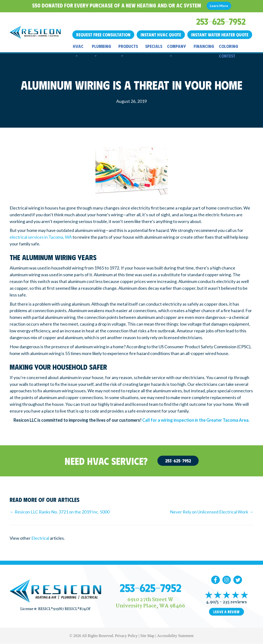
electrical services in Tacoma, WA (41, 237)
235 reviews (235, 602)
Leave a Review (226, 612)
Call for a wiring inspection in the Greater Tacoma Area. (196, 420)
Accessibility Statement (175, 636)
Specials (154, 46)
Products (128, 47)
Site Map (147, 636)
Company (177, 47)
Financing (204, 46)
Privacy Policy (126, 636)
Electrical (40, 538)
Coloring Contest (229, 47)
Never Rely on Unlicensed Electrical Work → (212, 512)
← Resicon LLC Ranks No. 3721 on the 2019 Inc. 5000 (60, 512)
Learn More (219, 6)
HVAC (78, 47)
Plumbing (101, 47)
